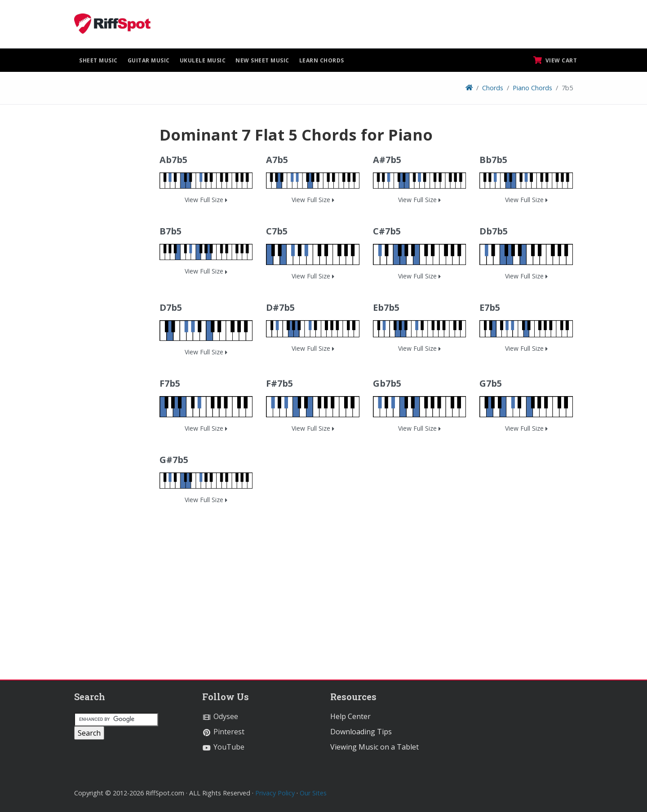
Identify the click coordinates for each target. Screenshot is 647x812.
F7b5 (170, 383)
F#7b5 (279, 383)
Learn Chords (322, 60)
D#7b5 (280, 307)
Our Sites (313, 793)
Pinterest (223, 732)
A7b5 (277, 160)
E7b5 (490, 307)
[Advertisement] (110, 260)
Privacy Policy (275, 793)
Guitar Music (149, 60)
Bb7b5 (493, 160)
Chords (493, 88)
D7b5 (171, 307)
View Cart (555, 60)
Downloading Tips (361, 732)
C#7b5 (387, 231)
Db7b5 (494, 231)
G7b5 (491, 383)
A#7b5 (387, 160)
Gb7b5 (387, 383)
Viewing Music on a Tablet (374, 747)
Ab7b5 (173, 160)
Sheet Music (98, 60)
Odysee (220, 716)
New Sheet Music (262, 60)
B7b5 (171, 231)
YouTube (223, 747)
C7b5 (277, 231)
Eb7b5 (386, 307)
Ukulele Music (203, 60)
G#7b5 (174, 460)
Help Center (350, 716)
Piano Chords (532, 88)
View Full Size (206, 200)
